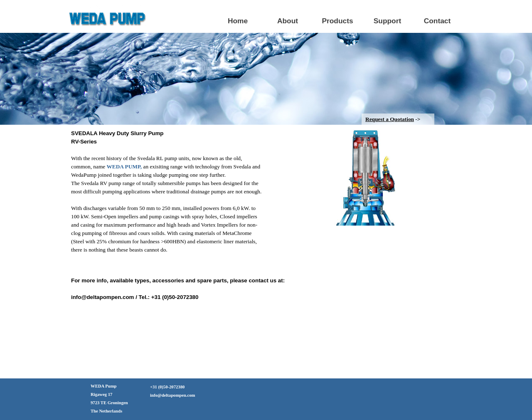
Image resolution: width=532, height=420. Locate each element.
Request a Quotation (390, 119)
